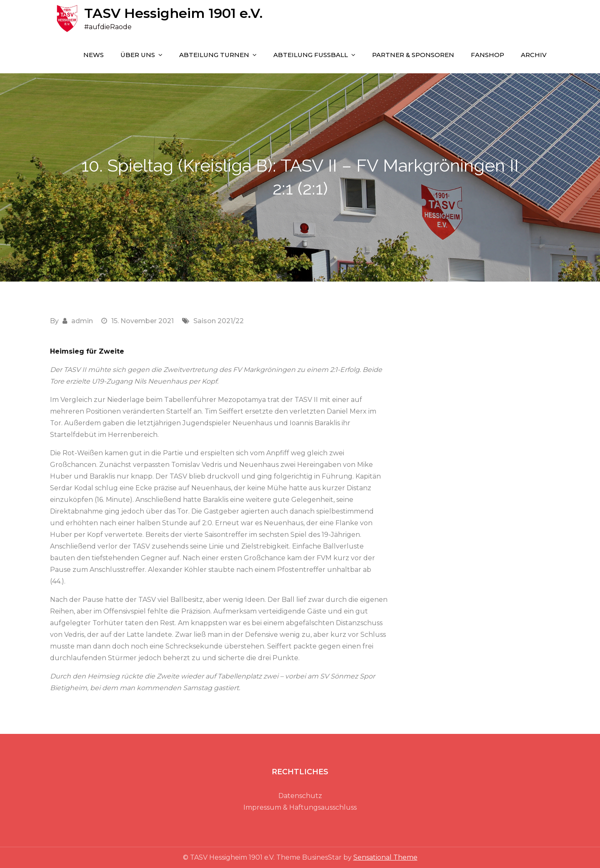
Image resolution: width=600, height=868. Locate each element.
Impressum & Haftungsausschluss (300, 807)
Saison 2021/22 (219, 321)
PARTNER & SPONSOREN (413, 55)
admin (82, 321)
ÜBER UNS (138, 55)
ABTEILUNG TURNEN (214, 55)
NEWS (94, 55)
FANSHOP (487, 55)
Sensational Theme (385, 857)
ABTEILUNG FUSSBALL (311, 55)
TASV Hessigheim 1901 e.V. (173, 13)
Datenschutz (300, 796)
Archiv (534, 55)
